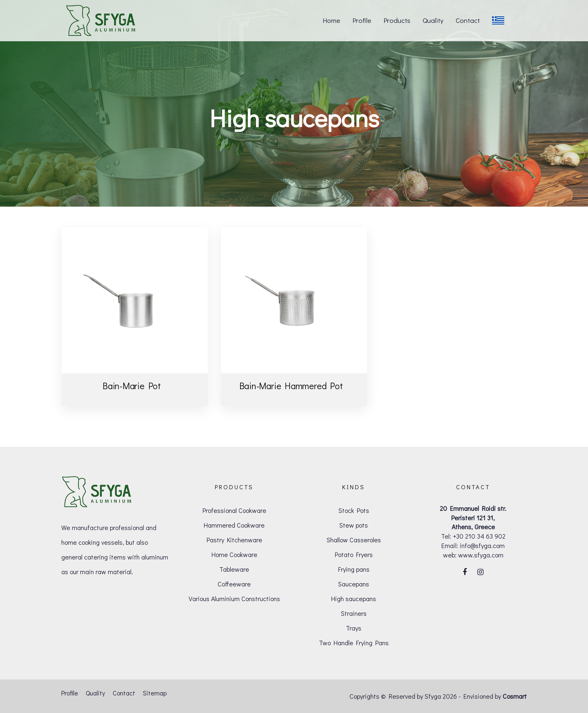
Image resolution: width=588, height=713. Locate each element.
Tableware (234, 569)
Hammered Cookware (234, 525)
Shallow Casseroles (354, 540)
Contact (124, 693)
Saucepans (354, 584)
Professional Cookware (234, 510)
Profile (70, 693)
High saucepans (354, 598)
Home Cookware (234, 554)
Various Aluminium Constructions (234, 598)
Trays (354, 628)
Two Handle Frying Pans (354, 643)
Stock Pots (354, 510)
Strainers (354, 613)
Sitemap (155, 693)
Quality (95, 693)
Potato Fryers (354, 554)
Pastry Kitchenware (234, 540)
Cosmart (515, 696)
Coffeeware (234, 584)
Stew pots (354, 525)
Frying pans (354, 569)
